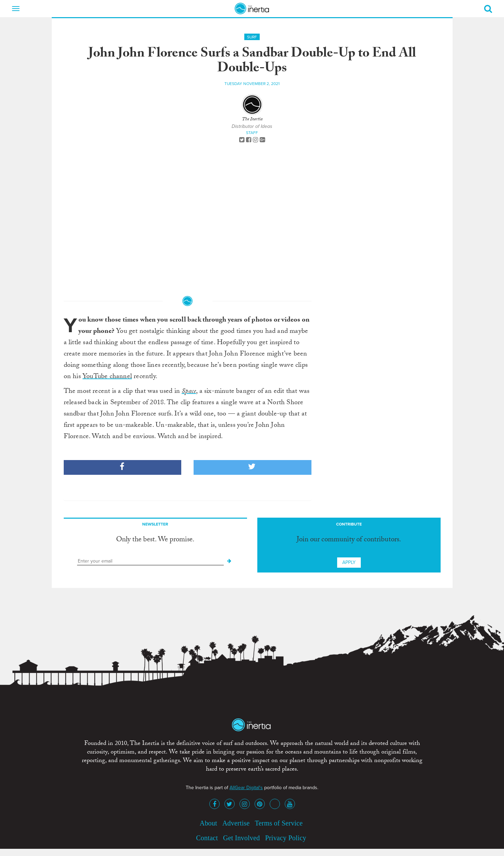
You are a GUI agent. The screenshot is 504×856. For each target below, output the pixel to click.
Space (189, 392)
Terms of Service (279, 823)
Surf (252, 37)
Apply (349, 562)
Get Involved (241, 838)
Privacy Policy (286, 838)
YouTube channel (107, 377)
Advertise (236, 823)
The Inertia (252, 120)
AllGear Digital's (246, 788)
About (208, 823)
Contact (207, 838)
